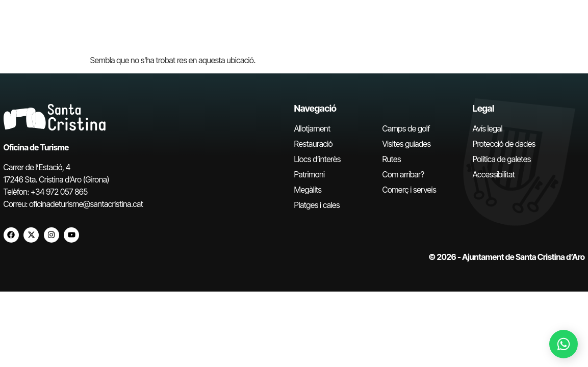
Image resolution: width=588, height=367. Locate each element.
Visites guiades (407, 144)
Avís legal (488, 128)
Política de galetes (502, 159)
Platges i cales (317, 205)
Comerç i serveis (410, 190)
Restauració (314, 144)
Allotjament (312, 128)
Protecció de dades (504, 144)
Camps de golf (406, 128)
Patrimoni (310, 174)
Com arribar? (403, 174)
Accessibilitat (494, 174)
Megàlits (308, 190)
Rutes (392, 159)
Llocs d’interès (317, 159)
